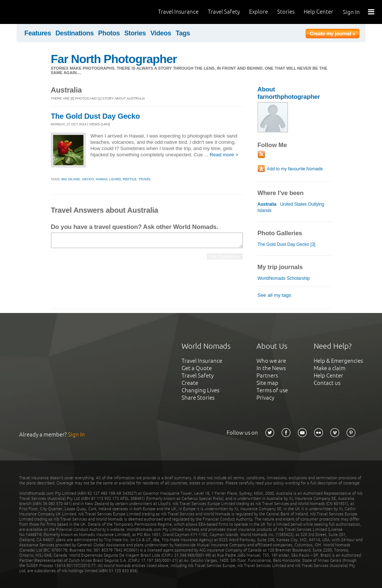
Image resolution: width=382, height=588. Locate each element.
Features (38, 33)
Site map (267, 383)
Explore (259, 12)
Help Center (319, 12)
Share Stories (198, 398)
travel (145, 179)
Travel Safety (224, 12)
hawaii (101, 179)
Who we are (271, 361)
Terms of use (272, 390)
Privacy (265, 398)
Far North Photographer (114, 59)
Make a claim (330, 368)
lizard (115, 179)
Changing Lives (200, 390)
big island (71, 179)
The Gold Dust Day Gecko (96, 116)
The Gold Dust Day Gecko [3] (287, 244)
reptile (130, 179)
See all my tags (274, 295)
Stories (286, 12)
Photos (109, 33)
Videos (161, 33)
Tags (183, 33)
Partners (267, 375)
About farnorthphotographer (289, 93)
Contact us (327, 383)
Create (190, 383)
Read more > (224, 155)
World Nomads (39, 12)
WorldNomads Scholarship (284, 278)
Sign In (351, 12)
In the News (271, 368)
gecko (88, 179)
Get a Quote (197, 368)
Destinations (75, 33)
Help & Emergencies (338, 361)
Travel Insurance (178, 12)
